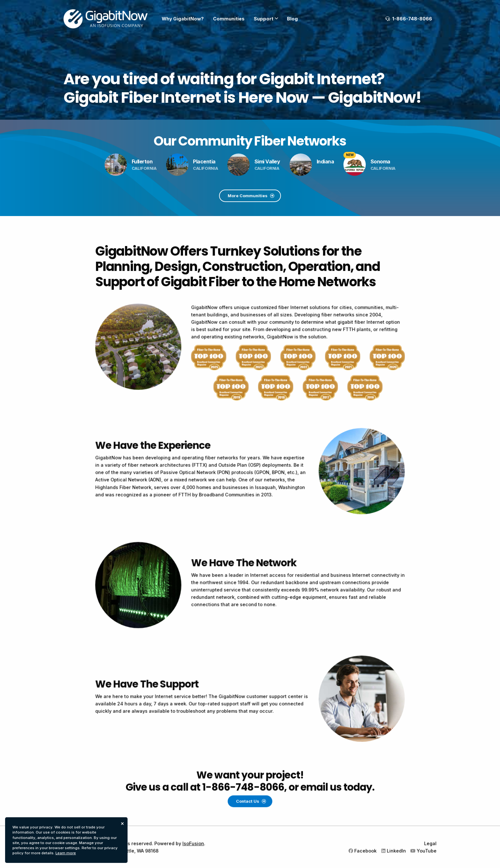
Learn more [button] (66, 853)
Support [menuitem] (264, 19)
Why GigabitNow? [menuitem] (183, 19)
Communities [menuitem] (229, 19)
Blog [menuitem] (292, 19)
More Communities (251, 196)
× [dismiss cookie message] (122, 823)
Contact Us (251, 832)
